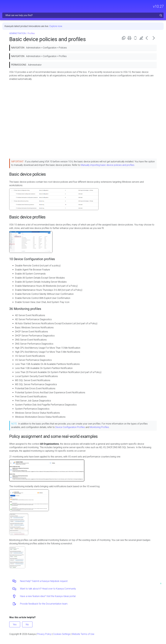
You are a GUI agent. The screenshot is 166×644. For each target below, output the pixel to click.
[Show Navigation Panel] (4, 5)
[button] (161, 15)
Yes (15, 624)
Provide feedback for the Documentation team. (44, 604)
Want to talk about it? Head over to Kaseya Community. (48, 589)
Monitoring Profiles (99, 427)
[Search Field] (83, 15)
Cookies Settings (62, 634)
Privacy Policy (44, 634)
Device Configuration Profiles (70, 427)
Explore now (56, 26)
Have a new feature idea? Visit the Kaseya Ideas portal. (48, 596)
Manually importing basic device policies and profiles (108, 165)
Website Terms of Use (83, 634)
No (27, 624)
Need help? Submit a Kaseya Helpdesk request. (44, 581)
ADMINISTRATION (17, 33)
